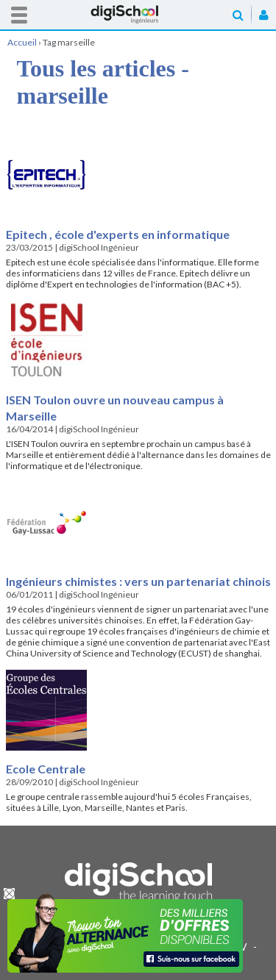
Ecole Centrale (46, 769)
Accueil (138, 14)
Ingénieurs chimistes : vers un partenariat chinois (138, 581)
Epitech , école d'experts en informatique (118, 234)
